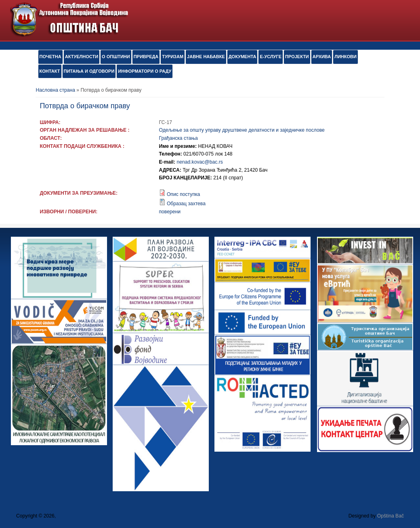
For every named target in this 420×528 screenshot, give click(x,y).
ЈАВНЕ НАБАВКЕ (206, 57)
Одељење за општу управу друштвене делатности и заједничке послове (242, 130)
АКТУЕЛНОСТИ (82, 57)
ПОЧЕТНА (50, 57)
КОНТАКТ (50, 71)
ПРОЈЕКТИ (297, 57)
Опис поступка (183, 194)
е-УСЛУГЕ (271, 57)
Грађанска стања (178, 138)
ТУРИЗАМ (173, 57)
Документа (243, 57)
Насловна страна (55, 90)
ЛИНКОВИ (345, 57)
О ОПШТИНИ (116, 57)
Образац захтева (186, 204)
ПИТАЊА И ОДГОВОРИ (89, 71)
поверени (170, 212)
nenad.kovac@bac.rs (199, 162)
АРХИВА (322, 57)
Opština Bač (391, 516)
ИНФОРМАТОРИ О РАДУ (145, 71)
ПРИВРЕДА (146, 57)
